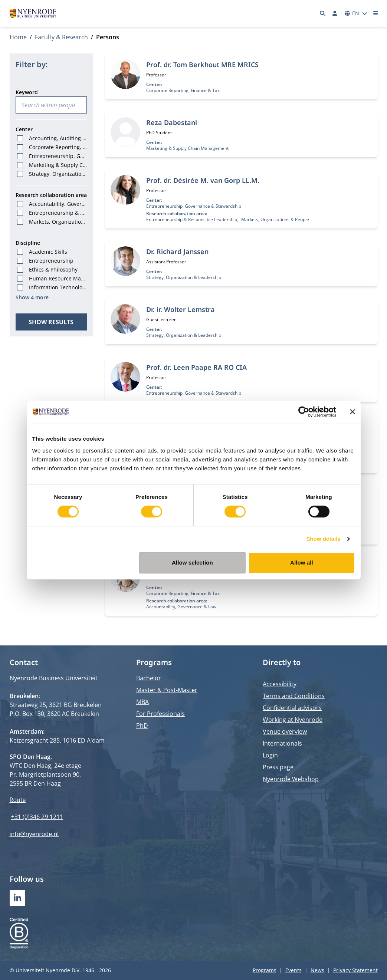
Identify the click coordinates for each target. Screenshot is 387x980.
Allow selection (192, 563)
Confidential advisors (292, 708)
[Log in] (335, 13)
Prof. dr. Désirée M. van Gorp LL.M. (203, 180)
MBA (142, 702)
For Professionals (160, 714)
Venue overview (285, 731)
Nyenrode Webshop (291, 779)
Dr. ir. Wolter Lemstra (181, 309)
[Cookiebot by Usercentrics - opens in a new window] (304, 412)
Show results (51, 322)
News (317, 970)
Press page (278, 767)
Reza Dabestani (172, 122)
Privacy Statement (355, 970)
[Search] (322, 13)
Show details (323, 539)
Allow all (302, 563)
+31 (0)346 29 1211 (37, 817)
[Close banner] (352, 412)
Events (293, 970)
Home (18, 37)
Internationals (282, 743)
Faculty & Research (61, 37)
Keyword (27, 92)
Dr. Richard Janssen (177, 251)
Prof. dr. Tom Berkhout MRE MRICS (202, 65)
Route (18, 800)
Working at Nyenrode (293, 720)
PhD (142, 726)
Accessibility (280, 684)
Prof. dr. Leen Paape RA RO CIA (196, 367)
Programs (265, 970)
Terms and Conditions (294, 696)
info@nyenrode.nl (34, 834)
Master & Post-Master (167, 690)
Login (270, 755)
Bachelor (149, 678)
